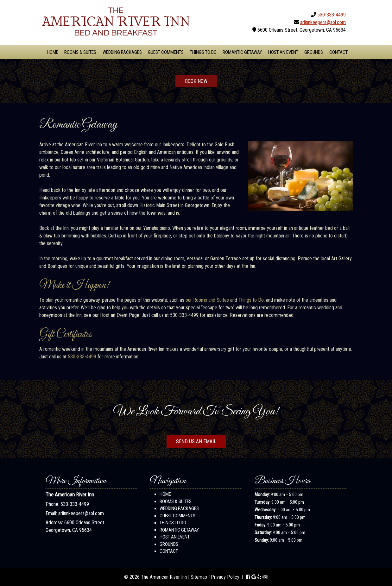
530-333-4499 (332, 15)
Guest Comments (166, 52)
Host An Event (283, 52)
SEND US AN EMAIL (196, 441)
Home (53, 52)
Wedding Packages (122, 52)
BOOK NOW (196, 81)
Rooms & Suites (80, 52)
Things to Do (251, 300)
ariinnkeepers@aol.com (323, 22)
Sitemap (199, 577)
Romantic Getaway (242, 52)
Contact (338, 52)
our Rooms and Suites (207, 300)
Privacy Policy (225, 577)
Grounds (314, 52)
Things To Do (203, 52)
